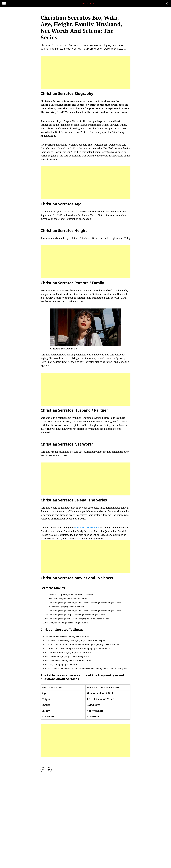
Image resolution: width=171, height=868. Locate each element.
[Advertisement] (85, 72)
